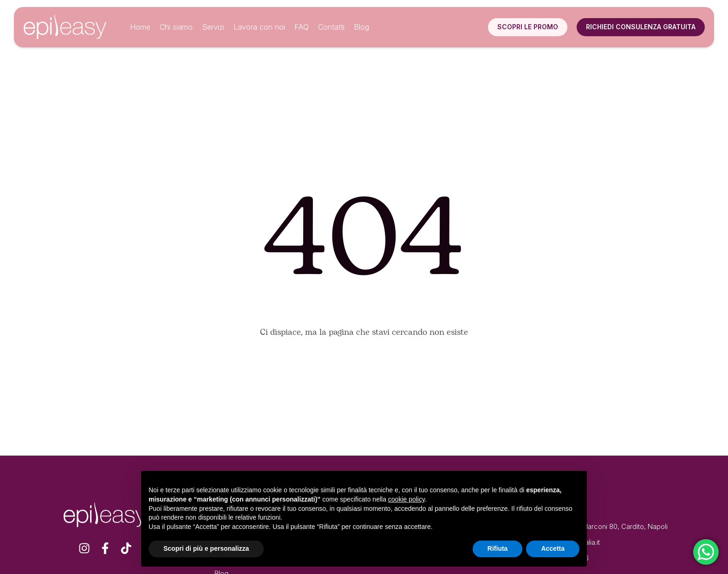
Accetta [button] (553, 548)
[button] (528, 27)
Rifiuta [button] (498, 548)
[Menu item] (140, 27)
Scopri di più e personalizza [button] (206, 548)
